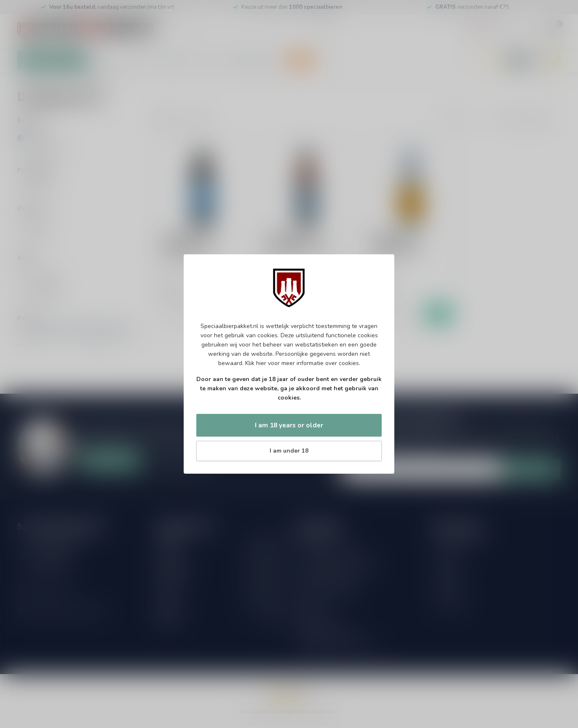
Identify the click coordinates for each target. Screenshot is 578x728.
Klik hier (256, 363)
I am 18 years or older (289, 425)
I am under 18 (289, 451)
